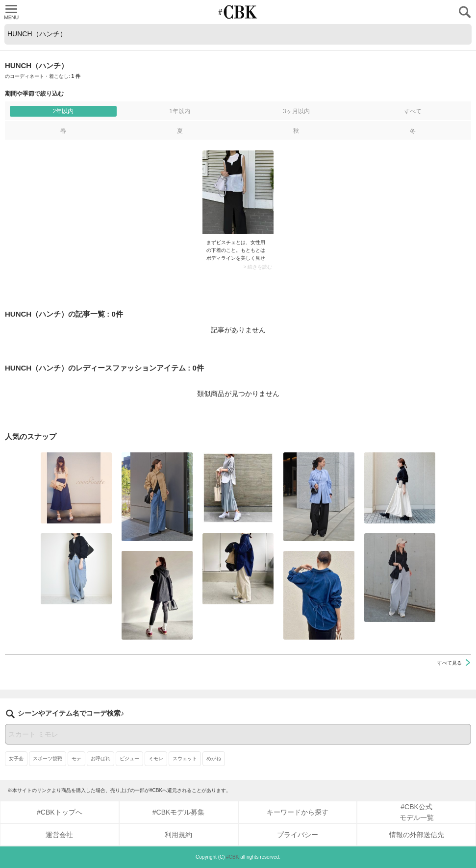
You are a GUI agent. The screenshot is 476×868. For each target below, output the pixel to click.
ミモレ (156, 758)
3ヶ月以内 (296, 111)
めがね (214, 758)
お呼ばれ (100, 758)
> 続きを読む (258, 267)
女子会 (16, 758)
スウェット (185, 758)
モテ (76, 758)
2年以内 (63, 111)
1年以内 (180, 111)
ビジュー (129, 758)
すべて (413, 111)
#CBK (232, 857)
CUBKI (238, 12)
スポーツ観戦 (48, 758)
